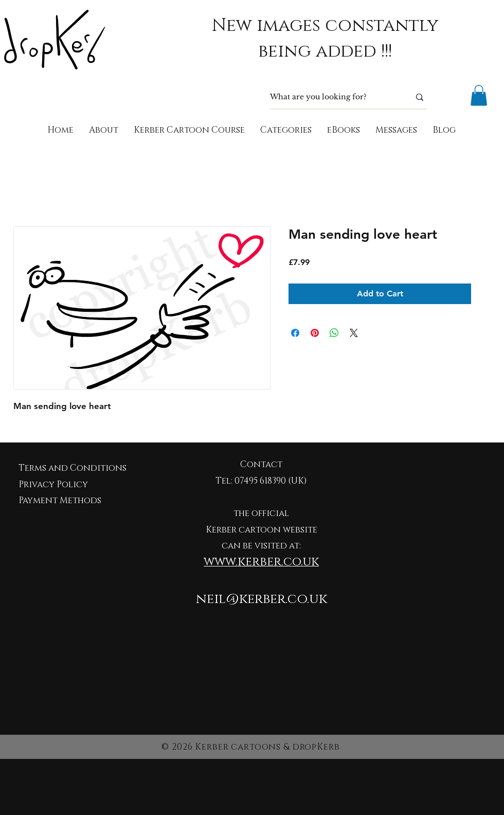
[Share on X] (354, 333)
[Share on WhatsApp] (334, 333)
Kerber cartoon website (262, 530)
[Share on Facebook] (295, 333)
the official (261, 513)
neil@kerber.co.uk (262, 599)
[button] (479, 95)
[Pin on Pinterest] (315, 333)
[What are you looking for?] (332, 97)
